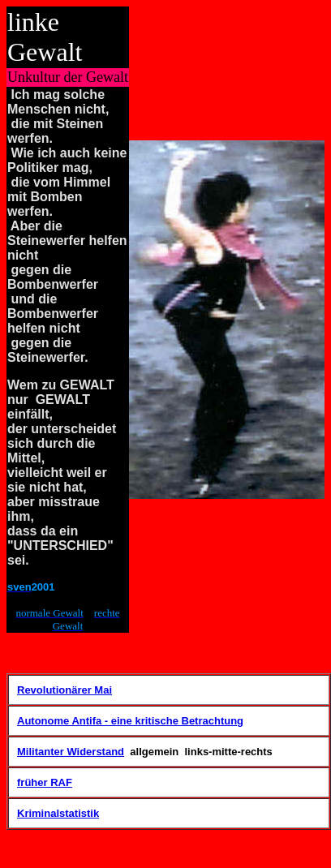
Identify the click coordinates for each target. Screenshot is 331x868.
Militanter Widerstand (71, 752)
